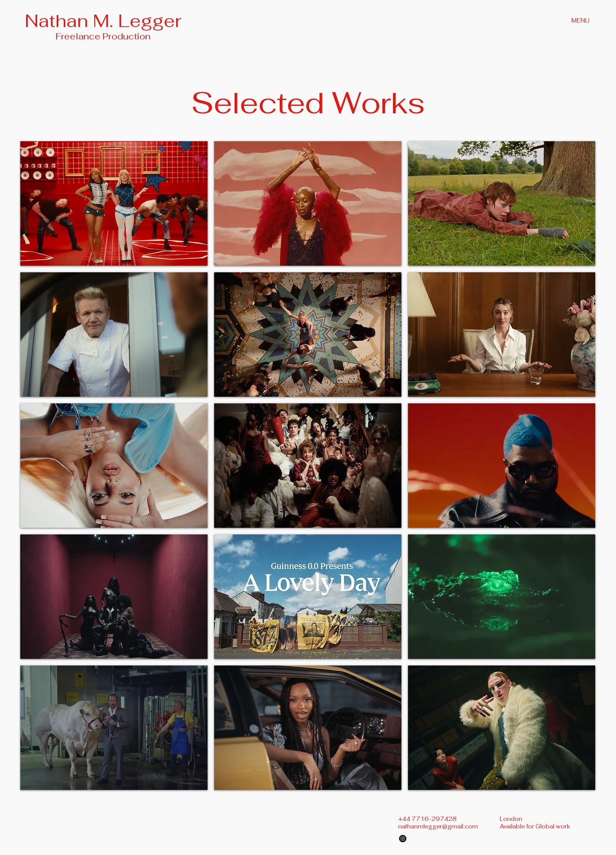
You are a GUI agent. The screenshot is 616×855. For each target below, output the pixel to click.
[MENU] (581, 20)
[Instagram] (403, 839)
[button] (114, 203)
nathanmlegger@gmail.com (438, 826)
